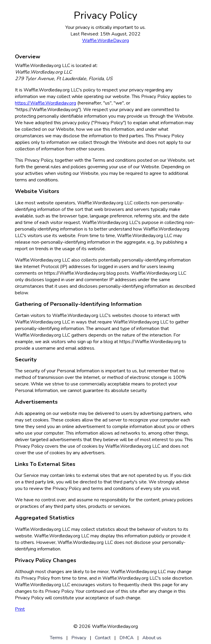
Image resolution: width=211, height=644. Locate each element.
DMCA (127, 638)
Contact (103, 638)
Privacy (79, 638)
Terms (56, 638)
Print (20, 609)
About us (152, 638)
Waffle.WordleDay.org (105, 41)
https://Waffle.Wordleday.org (46, 103)
